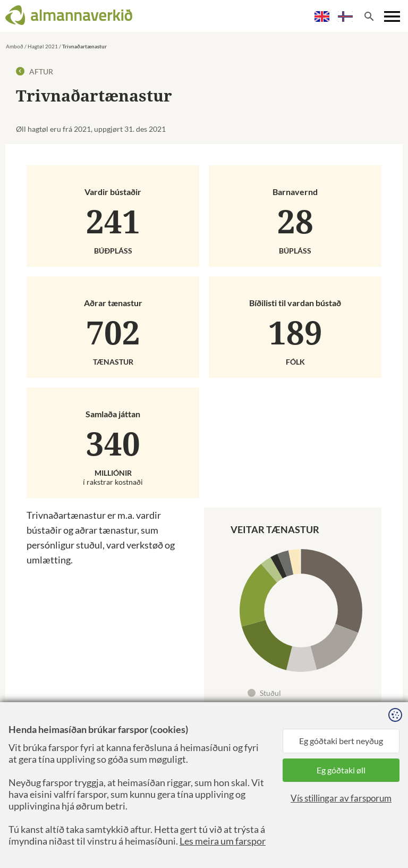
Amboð (15, 46)
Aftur (35, 71)
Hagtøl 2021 (43, 46)
